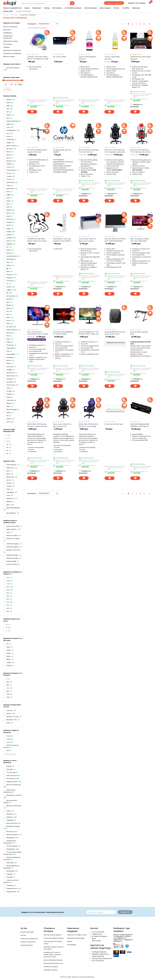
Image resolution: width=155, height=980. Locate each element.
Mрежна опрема (9, 56)
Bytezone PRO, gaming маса (139, 333)
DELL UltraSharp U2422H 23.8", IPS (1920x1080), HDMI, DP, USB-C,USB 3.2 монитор (140, 240)
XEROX (9, 413)
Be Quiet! (9, 149)
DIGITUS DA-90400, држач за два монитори (37, 151)
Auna (8, 136)
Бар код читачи (12, 775)
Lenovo (9, 287)
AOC (8, 109)
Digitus (9, 195)
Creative (9, 176)
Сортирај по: (32, 24)
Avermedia (10, 139)
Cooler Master (11, 170)
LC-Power (10, 281)
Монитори (7, 30)
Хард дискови (11, 891)
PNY (8, 336)
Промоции (136, 8)
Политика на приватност (29, 938)
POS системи (11, 772)
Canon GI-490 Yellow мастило (112, 58)
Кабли (9, 811)
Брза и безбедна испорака (53, 960)
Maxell (9, 305)
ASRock (9, 115)
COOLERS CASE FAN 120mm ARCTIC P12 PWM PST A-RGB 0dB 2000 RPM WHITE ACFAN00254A (38, 58)
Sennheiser (10, 373)
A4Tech (9, 100)
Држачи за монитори (14, 806)
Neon (8, 324)
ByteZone (10, 161)
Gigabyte (9, 244)
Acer (8, 118)
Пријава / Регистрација (135, 3)
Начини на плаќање (51, 967)
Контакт (23, 935)
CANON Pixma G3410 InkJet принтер (141, 58)
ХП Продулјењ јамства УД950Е (62, 151)
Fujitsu (9, 228)
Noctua (9, 333)
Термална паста (12, 888)
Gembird (9, 238)
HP (7, 247)
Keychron (10, 274)
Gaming (47, 8)
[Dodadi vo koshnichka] (32, 112)
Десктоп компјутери (10, 27)
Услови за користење (28, 942)
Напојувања (11, 838)
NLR (8, 314)
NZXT (8, 317)
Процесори (10, 871)
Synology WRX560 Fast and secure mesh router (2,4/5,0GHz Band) (115, 333)
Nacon (9, 320)
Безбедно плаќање (51, 970)
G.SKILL (9, 232)
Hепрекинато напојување (12, 53)
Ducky (9, 201)
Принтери (10, 863)
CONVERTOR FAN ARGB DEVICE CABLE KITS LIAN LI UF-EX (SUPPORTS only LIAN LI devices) (38, 240)
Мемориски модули (13, 826)
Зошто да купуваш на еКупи (54, 938)
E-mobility (126, 8)
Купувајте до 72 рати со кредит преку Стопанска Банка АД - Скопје (52, 954)
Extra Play (10, 219)
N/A (8, 311)
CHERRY (9, 164)
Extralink (9, 222)
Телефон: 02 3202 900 (23, 11)
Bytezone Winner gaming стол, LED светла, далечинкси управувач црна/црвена (88, 151)
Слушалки (10, 885)
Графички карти (12, 782)
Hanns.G (9, 253)
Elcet (8, 207)
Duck (8, 198)
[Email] (101, 912)
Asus (8, 133)
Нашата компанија (27, 932)
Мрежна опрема (12, 835)
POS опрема (8, 44)
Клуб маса (10, 814)
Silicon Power (11, 376)
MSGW (9, 299)
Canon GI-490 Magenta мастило (87, 58)
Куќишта (10, 817)
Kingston (9, 278)
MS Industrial (11, 296)
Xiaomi (9, 419)
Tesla (8, 388)
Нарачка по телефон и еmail (77, 935)
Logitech (9, 290)
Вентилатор (11, 778)
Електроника (57, 8)
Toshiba (9, 394)
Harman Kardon (12, 256)
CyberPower (11, 182)
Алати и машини (91, 8)
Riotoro (9, 360)
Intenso (9, 265)
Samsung (10, 367)
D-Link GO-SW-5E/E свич (114, 424)
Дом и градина (105, 8)
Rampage (10, 357)
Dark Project (11, 189)
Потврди (8, 89)
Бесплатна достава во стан (53, 963)
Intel (8, 262)
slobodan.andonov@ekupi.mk (102, 958)
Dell (8, 192)
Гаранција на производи (76, 938)
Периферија (8, 33)
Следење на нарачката (114, 3)
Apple (8, 124)
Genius (9, 241)
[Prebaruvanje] (72, 3)
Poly (8, 351)
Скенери (9, 877)
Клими (27, 8)
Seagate (9, 370)
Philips (9, 342)
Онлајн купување (27, 945)
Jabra (8, 271)
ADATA (9, 103)
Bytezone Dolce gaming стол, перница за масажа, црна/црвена (141, 151)
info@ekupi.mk (97, 934)
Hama (8, 250)
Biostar (9, 155)
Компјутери (37, 8)
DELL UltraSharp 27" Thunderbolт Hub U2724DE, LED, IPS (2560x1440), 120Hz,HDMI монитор (38, 333)
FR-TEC (9, 225)
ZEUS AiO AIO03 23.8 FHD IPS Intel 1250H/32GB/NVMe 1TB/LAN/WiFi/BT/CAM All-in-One (115, 240)
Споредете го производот (136, 106)
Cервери (6, 47)
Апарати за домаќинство (12, 8)
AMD (8, 106)
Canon (9, 167)
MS (8, 293)
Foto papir (10, 769)
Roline (9, 363)
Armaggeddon (11, 130)
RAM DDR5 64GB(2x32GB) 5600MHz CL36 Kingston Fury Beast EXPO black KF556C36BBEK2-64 (140, 425)
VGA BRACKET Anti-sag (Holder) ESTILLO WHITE (62, 240)
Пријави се (125, 912)
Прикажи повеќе (10, 754)
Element (9, 210)
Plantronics (10, 345)
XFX (8, 416)
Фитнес (116, 8)
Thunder (9, 391)
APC (8, 112)
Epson (9, 213)
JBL (7, 268)
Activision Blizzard (12, 121)
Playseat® (10, 348)
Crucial (9, 179)
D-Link (9, 185)
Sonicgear (10, 379)
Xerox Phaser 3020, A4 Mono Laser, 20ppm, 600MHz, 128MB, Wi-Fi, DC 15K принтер (89, 240)
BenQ (8, 152)
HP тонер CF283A (60, 57)
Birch (8, 158)
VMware (9, 403)
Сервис (70, 941)
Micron (9, 308)
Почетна (6, 15)
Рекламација (72, 945)
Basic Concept (11, 146)
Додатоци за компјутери (12, 50)
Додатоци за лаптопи (14, 795)
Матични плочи (12, 823)
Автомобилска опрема (73, 8)
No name (9, 327)
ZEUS (8, 422)
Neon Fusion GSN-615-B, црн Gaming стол (62, 425)
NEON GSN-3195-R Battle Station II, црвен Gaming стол (37, 425)
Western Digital (12, 409)
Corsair (9, 173)
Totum (9, 397)
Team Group (11, 385)
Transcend (10, 400)
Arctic (8, 127)
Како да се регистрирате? (53, 935)
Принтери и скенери (10, 41)
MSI (8, 302)
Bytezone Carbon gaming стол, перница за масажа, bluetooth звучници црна (115, 151)
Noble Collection (12, 330)
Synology (10, 382)
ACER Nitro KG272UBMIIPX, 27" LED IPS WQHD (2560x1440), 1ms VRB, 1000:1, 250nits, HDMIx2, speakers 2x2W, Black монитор (63, 333)
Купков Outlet (8, 11)
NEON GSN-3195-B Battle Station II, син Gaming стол (88, 425)
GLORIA (9, 235)
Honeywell (10, 259)
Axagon (9, 143)
